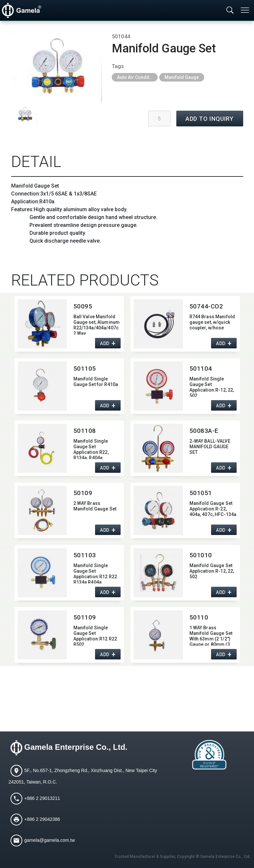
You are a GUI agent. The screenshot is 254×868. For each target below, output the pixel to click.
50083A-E (204, 431)
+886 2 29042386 (42, 819)
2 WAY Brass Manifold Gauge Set (95, 506)
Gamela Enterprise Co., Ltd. (76, 747)
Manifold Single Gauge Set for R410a (96, 382)
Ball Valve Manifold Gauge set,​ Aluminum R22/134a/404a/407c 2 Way (97, 324)
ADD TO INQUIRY (210, 119)
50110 (199, 617)
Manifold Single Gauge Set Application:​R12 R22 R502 (95, 635)
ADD (105, 344)
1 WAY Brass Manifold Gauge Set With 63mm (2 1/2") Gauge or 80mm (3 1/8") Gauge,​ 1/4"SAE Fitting (212, 635)
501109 (85, 617)
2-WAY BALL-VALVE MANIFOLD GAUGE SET (210, 447)
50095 (83, 306)
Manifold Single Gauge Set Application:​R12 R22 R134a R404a (95, 573)
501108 (85, 431)
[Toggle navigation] (245, 10)
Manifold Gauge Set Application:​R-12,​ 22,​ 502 (212, 571)
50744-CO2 (206, 306)
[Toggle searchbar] (230, 10)
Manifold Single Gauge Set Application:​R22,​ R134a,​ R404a (91, 449)
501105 (85, 369)
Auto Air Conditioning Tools (137, 77)
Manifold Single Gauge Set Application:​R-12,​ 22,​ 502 (212, 387)
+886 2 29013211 (42, 798)
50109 (83, 493)
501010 (201, 555)
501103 (85, 555)
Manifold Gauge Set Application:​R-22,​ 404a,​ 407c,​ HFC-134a (213, 509)
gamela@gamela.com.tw (49, 840)
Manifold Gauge (182, 77)
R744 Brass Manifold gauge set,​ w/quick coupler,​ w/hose (212, 322)
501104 (201, 369)
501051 (201, 493)
